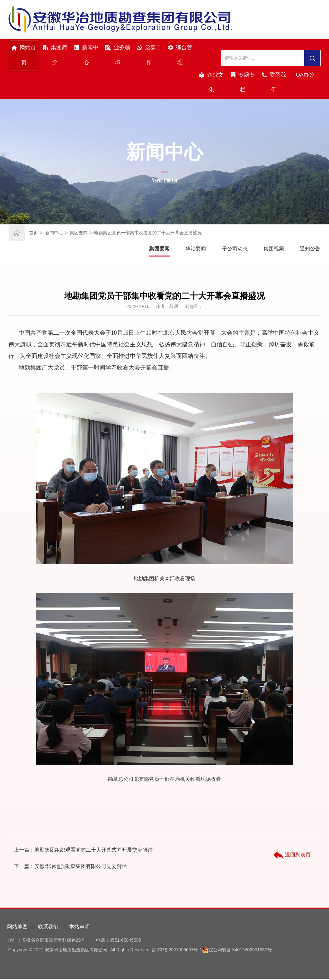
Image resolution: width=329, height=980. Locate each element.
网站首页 (24, 56)
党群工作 (149, 56)
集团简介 (55, 56)
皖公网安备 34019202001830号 (240, 951)
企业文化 (211, 83)
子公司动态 (235, 250)
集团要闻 (79, 234)
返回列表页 (292, 863)
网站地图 (17, 928)
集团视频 (274, 250)
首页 (33, 234)
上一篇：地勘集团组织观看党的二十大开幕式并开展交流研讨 (83, 852)
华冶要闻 (196, 250)
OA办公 (305, 75)
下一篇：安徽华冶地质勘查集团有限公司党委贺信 (70, 868)
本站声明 (79, 928)
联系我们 (274, 83)
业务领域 (118, 56)
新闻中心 (86, 56)
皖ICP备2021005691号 (175, 951)
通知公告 (310, 250)
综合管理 (180, 56)
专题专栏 (243, 83)
